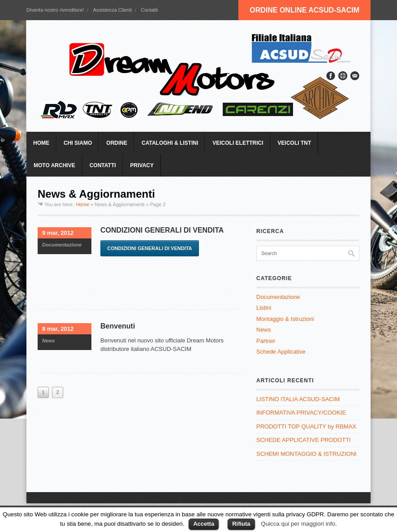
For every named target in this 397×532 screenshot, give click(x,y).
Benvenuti (118, 326)
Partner (266, 341)
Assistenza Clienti (112, 10)
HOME (41, 143)
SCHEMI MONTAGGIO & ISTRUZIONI (306, 454)
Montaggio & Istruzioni (285, 319)
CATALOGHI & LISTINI (170, 143)
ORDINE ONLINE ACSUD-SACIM (304, 10)
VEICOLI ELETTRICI (238, 143)
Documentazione (62, 245)
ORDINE (117, 143)
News (49, 341)
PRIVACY (142, 165)
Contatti (149, 10)
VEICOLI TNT (295, 143)
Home (83, 204)
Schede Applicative (281, 352)
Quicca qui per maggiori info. (299, 524)
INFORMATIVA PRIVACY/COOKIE (301, 413)
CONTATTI (103, 165)
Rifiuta (241, 524)
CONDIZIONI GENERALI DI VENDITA (162, 230)
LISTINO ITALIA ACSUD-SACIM (298, 399)
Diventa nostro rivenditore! (55, 10)
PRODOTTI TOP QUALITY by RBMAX (306, 426)
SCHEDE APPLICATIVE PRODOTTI (304, 440)
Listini (264, 308)
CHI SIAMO (78, 143)
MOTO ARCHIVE (54, 165)
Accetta (204, 524)
